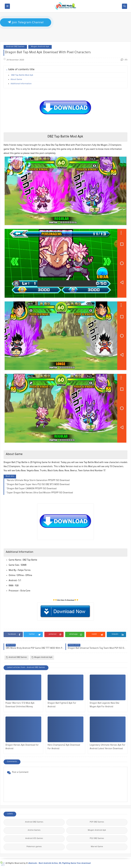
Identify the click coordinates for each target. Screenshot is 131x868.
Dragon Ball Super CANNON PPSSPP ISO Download (32, 489)
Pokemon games (34, 847)
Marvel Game (97, 847)
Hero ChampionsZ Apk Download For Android (64, 747)
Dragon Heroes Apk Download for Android (22, 747)
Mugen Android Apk (40, 47)
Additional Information (21, 84)
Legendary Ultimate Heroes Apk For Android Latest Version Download (108, 747)
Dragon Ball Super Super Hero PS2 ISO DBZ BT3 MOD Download (38, 485)
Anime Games (34, 830)
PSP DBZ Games (97, 822)
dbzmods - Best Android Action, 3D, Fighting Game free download (60, 863)
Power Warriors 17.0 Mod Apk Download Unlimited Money (20, 705)
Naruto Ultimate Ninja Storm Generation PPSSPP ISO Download (38, 481)
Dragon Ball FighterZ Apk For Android (62, 705)
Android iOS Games (34, 839)
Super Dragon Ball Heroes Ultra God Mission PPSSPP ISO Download (40, 493)
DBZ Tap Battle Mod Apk (22, 75)
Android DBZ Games (15, 47)
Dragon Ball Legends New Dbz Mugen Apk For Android (104, 705)
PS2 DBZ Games (97, 839)
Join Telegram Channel (26, 22)
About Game (16, 80)
